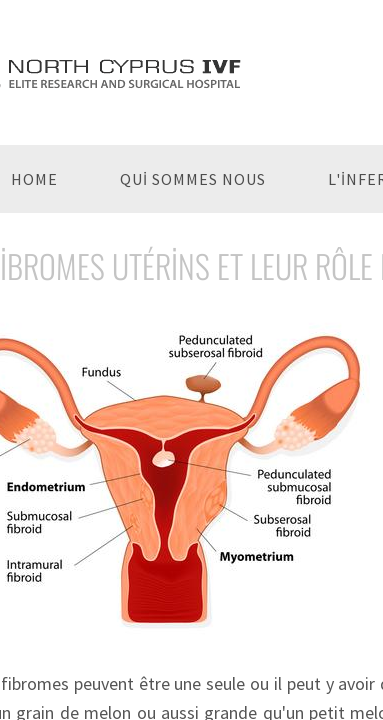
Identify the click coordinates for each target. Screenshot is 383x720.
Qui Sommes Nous (193, 179)
